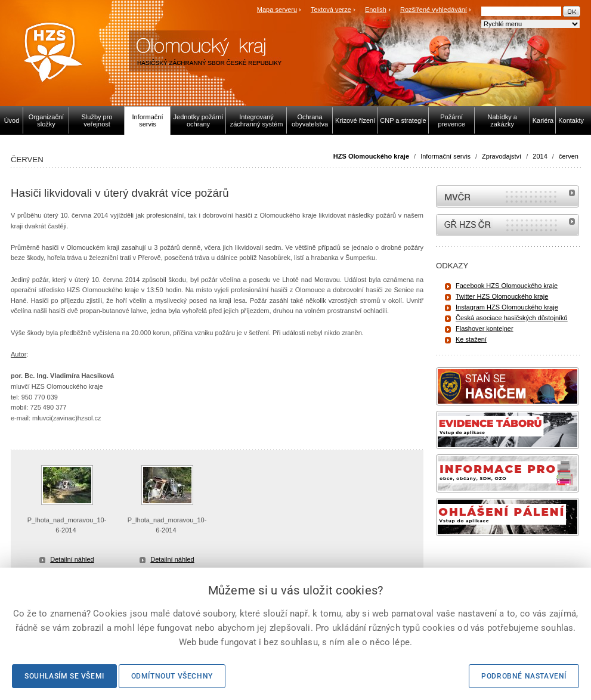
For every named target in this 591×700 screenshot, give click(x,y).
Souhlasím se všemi (64, 676)
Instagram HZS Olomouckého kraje (507, 307)
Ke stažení (471, 339)
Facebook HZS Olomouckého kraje (507, 286)
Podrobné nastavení (524, 676)
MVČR (508, 196)
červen (569, 156)
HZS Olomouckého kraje (371, 156)
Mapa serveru (277, 10)
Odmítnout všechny (172, 676)
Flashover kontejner (485, 329)
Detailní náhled (72, 559)
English (376, 10)
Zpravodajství (502, 156)
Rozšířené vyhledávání (434, 10)
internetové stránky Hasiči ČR (508, 225)
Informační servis (445, 156)
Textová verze (331, 10)
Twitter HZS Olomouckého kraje (502, 296)
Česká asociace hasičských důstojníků (512, 318)
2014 (540, 156)
